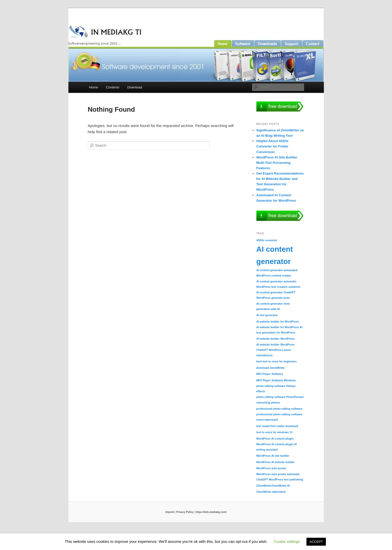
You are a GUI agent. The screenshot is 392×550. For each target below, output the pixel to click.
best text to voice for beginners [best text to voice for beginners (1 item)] (277, 361)
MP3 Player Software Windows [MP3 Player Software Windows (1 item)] (276, 380)
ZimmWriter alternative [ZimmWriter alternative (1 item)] (271, 492)
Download (135, 87)
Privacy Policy (185, 512)
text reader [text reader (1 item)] (263, 426)
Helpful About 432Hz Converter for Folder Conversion (272, 146)
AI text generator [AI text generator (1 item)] (267, 315)
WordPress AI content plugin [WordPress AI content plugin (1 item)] (275, 439)
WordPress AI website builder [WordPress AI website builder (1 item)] (276, 462)
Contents (113, 87)
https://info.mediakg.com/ (211, 512)
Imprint (170, 512)
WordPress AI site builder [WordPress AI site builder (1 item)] (273, 456)
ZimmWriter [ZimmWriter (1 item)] (264, 486)
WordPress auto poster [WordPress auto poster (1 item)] (271, 468)
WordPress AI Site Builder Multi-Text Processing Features (277, 163)
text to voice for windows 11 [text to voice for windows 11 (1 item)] (275, 432)
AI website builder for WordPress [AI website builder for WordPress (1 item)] (278, 322)
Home (94, 87)
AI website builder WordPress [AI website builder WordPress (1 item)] (276, 339)
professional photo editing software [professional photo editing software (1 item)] (280, 409)
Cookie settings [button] (287, 541)
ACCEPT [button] (316, 542)
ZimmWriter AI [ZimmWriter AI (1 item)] (281, 486)
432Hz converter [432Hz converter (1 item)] (267, 240)
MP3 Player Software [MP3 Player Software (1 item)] (270, 374)
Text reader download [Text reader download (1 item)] (284, 426)
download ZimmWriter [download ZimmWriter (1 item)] (271, 368)
